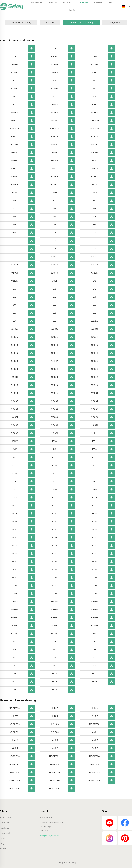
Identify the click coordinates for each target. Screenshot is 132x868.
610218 (54, 145)
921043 (94, 353)
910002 (15, 433)
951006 (55, 88)
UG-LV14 (94, 708)
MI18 (94, 666)
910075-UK (54, 764)
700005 (54, 177)
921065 (94, 257)
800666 (94, 610)
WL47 (94, 529)
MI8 (94, 650)
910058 (55, 425)
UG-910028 (15, 708)
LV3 (15, 297)
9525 (15, 193)
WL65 (54, 570)
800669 (55, 618)
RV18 (94, 449)
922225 (55, 329)
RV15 (94, 441)
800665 (55, 610)
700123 (54, 169)
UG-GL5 (94, 740)
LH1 (54, 241)
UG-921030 (94, 724)
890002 (94, 113)
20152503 (94, 129)
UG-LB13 (94, 748)
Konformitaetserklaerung (81, 23)
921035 (94, 361)
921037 (55, 361)
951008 (15, 88)
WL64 (15, 570)
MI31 (15, 690)
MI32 (55, 690)
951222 (94, 433)
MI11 (55, 658)
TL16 (15, 56)
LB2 (15, 257)
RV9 (15, 457)
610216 (94, 145)
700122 (94, 169)
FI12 (15, 209)
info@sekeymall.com (50, 836)
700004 (94, 177)
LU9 (55, 305)
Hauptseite (5, 818)
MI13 (15, 666)
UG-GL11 (94, 732)
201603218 (15, 129)
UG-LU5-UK (54, 788)
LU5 (94, 313)
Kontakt (4, 838)
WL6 (94, 489)
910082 (94, 409)
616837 (15, 137)
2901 (94, 193)
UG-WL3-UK (54, 780)
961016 (15, 64)
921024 (54, 393)
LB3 (94, 249)
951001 (55, 72)
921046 (94, 345)
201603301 (94, 121)
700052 (15, 177)
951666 (55, 64)
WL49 (54, 537)
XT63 (55, 594)
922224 (94, 329)
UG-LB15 (94, 716)
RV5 (94, 80)
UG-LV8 (15, 716)
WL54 (15, 553)
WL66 (94, 570)
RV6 (55, 80)
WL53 (94, 545)
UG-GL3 (54, 748)
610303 (15, 145)
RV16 (54, 465)
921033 (54, 369)
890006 (94, 104)
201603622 (54, 121)
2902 (54, 193)
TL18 (54, 48)
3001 (55, 281)
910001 (54, 433)
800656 (94, 602)
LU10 (15, 305)
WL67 (15, 578)
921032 (94, 369)
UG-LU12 (55, 716)
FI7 (94, 209)
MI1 (94, 634)
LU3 (55, 321)
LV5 (94, 289)
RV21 (15, 473)
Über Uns (5, 823)
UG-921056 (15, 724)
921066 (54, 257)
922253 (15, 329)
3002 (15, 233)
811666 (15, 626)
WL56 (94, 553)
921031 (15, 377)
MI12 (94, 658)
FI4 (94, 217)
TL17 (94, 48)
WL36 (54, 505)
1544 (55, 201)
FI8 (54, 209)
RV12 (54, 457)
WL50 (94, 537)
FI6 (15, 217)
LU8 (94, 305)
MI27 (15, 682)
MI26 (94, 674)
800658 (15, 610)
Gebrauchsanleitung (21, 23)
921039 (15, 361)
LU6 (55, 313)
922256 (94, 321)
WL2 (94, 481)
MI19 (15, 674)
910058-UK (94, 764)
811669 (55, 626)
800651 (55, 602)
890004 (15, 113)
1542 (94, 201)
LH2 (15, 241)
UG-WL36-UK (94, 780)
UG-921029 (15, 732)
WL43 (54, 521)
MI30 (94, 682)
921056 (15, 337)
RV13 (94, 457)
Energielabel (115, 23)
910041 (94, 425)
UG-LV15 (55, 708)
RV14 (54, 441)
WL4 (55, 489)
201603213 (54, 129)
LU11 (94, 297)
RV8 (55, 449)
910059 (15, 425)
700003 (15, 185)
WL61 (94, 562)
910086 (55, 401)
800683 (94, 618)
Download (5, 833)
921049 (15, 345)
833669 (55, 634)
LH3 (94, 233)
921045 (15, 353)
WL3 (15, 489)
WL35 (15, 505)
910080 (54, 417)
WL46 (54, 529)
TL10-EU (55, 56)
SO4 (94, 96)
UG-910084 (94, 756)
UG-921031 (55, 724)
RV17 (15, 449)
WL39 (15, 513)
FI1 (94, 225)
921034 (15, 369)
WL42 (15, 521)
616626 (55, 137)
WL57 (15, 562)
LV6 (55, 289)
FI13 (55, 96)
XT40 (54, 586)
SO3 (15, 104)
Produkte (5, 828)
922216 (94, 273)
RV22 (54, 473)
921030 (55, 377)
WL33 (54, 497)
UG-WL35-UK (15, 780)
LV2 (55, 297)
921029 (94, 377)
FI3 (15, 225)
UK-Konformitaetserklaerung (18, 700)
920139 (15, 393)
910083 (55, 409)
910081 (15, 417)
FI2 (54, 225)
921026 (54, 385)
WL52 (54, 545)
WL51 (15, 545)
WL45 (15, 529)
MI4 (94, 642)
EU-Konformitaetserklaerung (18, 40)
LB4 (54, 249)
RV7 (15, 80)
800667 (15, 618)
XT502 (15, 602)
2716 (15, 201)
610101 (55, 153)
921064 (15, 265)
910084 (15, 409)
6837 (94, 161)
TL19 (15, 48)
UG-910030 (55, 772)
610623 (94, 137)
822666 (94, 626)
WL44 (94, 521)
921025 (94, 385)
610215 (15, 153)
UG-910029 (94, 772)
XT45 (94, 586)
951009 (94, 64)
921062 (94, 265)
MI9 (15, 658)
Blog (2, 843)
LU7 (15, 313)
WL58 (54, 562)
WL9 (15, 497)
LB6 (94, 241)
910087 (15, 401)
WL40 (55, 513)
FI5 (54, 217)
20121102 (15, 169)
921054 (94, 337)
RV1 (15, 96)
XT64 (94, 594)
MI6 (15, 650)
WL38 (94, 505)
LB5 (15, 249)
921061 (15, 273)
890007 (55, 104)
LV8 (94, 281)
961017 (15, 441)
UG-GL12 (15, 740)
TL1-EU (94, 56)
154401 (94, 185)
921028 (15, 385)
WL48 (15, 537)
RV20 (94, 465)
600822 (15, 161)
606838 (94, 153)
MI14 (55, 666)
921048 (54, 345)
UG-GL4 (54, 740)
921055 (54, 337)
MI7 (55, 650)
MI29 (55, 682)
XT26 (15, 586)
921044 (54, 353)
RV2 (94, 88)
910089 (94, 393)
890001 (15, 121)
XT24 (55, 578)
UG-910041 (54, 732)
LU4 (15, 321)
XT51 (15, 594)
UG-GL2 (15, 748)
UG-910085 (54, 756)
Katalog (50, 23)
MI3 (54, 642)
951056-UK (15, 772)
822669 (15, 634)
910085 (94, 401)
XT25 (94, 578)
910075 (94, 417)
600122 (55, 161)
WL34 (94, 497)
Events (72, 10)
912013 (94, 72)
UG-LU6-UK (15, 788)
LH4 (54, 233)
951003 (15, 72)
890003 (54, 113)
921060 (55, 273)
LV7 (15, 289)
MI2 (15, 642)
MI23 (55, 674)
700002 (54, 185)
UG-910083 (15, 764)
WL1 (55, 481)
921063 (54, 265)
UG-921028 (15, 756)
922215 (15, 281)
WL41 (94, 513)
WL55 (54, 553)
